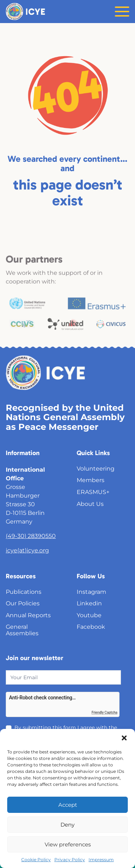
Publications (24, 592)
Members (91, 480)
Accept (68, 805)
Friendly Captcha (104, 713)
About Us (90, 504)
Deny (67, 825)
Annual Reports (28, 615)
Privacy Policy (70, 860)
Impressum (101, 860)
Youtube (89, 615)
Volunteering (96, 469)
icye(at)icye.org (27, 550)
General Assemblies (22, 630)
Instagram (91, 592)
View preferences (68, 844)
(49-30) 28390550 (31, 536)
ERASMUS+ (93, 492)
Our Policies (23, 603)
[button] (124, 738)
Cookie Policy (36, 860)
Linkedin (89, 603)
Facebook (91, 627)
